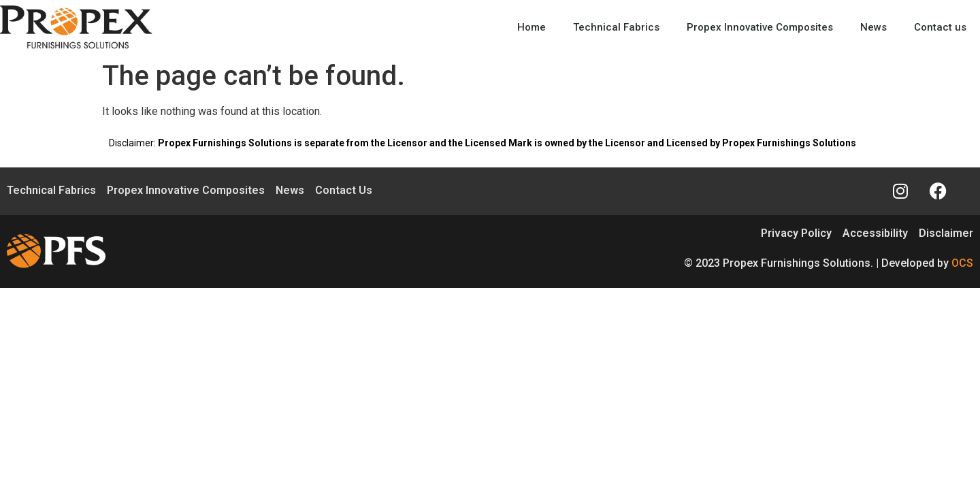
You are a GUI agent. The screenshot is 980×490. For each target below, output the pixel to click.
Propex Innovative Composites (760, 27)
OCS (962, 263)
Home (532, 27)
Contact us (940, 27)
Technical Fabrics (616, 27)
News (873, 27)
